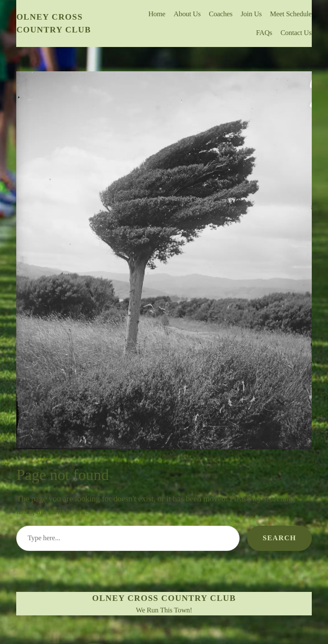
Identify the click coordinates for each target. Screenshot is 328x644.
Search (280, 538)
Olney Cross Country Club (164, 598)
